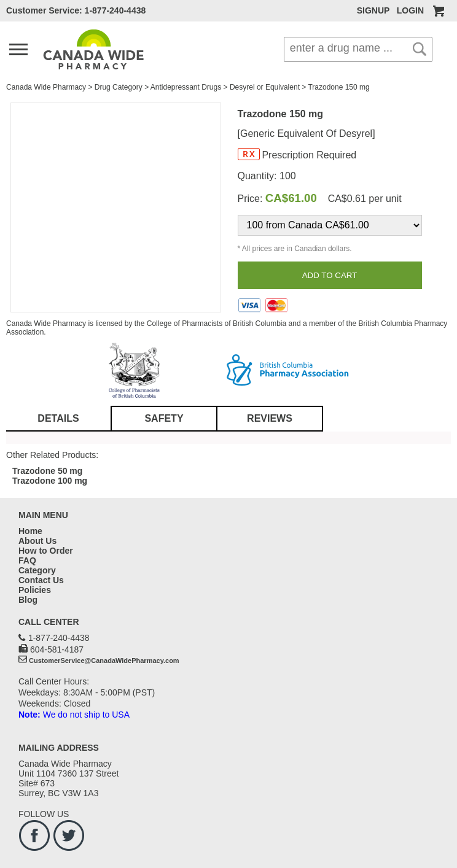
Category (37, 570)
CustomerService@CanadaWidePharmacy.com (104, 661)
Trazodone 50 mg (47, 471)
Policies (35, 590)
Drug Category (119, 87)
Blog (28, 600)
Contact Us (41, 580)
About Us (37, 541)
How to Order (46, 551)
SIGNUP (373, 10)
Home (30, 531)
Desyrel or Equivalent (265, 87)
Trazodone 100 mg (50, 481)
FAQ (27, 560)
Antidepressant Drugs (186, 87)
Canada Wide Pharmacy (46, 87)
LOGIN (410, 10)
